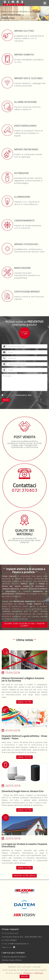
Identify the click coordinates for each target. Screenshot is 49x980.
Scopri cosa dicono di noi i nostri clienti (25, 625)
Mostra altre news (25, 876)
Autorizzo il (17, 395)
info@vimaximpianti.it (19, 944)
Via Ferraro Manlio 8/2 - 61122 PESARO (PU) (22, 937)
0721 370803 (25, 490)
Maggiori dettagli (33, 973)
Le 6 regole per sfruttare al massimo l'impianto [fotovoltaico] (24, 845)
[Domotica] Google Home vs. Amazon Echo (23, 791)
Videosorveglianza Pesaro (14, 957)
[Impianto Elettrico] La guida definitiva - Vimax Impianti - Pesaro (24, 737)
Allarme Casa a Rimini (12, 960)
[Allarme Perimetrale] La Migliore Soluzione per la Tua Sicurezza (23, 679)
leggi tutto (25, 702)
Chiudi (25, 976)
